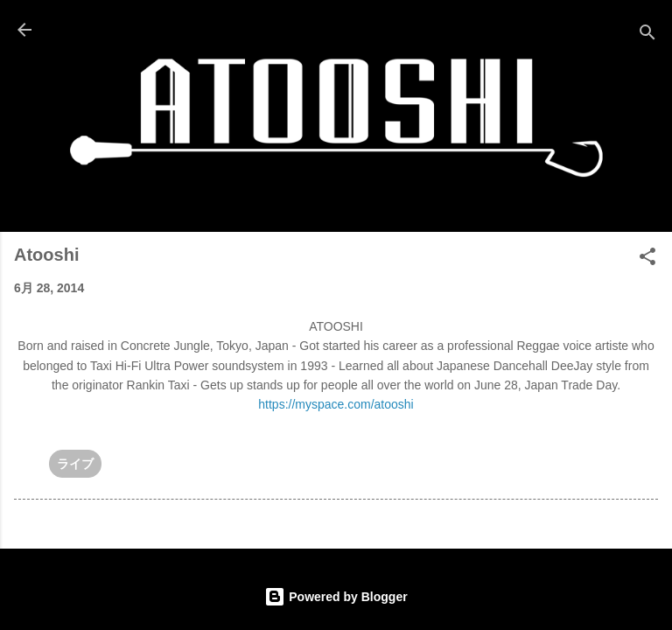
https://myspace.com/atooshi (336, 404)
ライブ (75, 464)
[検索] (647, 35)
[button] (647, 259)
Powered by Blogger (336, 597)
